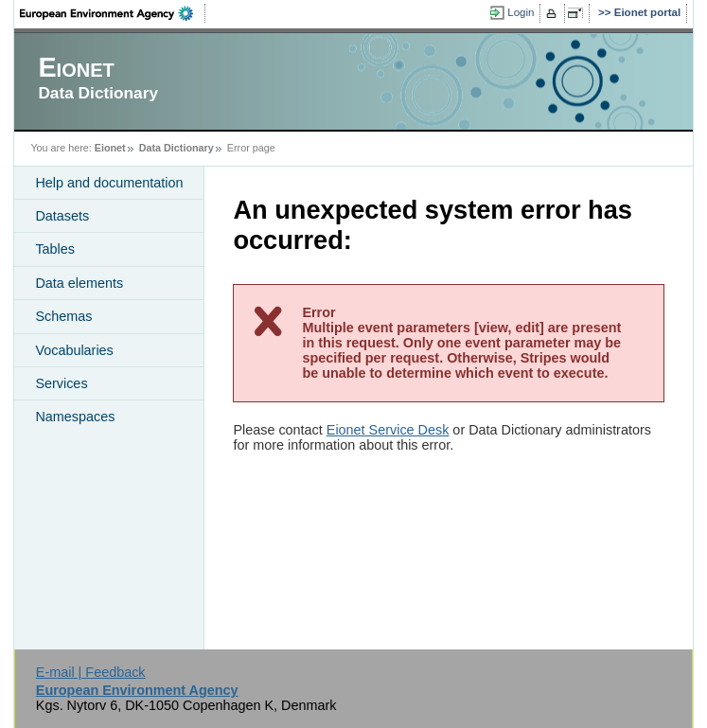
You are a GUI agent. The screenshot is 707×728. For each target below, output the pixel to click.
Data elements (79, 283)
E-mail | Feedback (91, 672)
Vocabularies (74, 350)
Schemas (63, 316)
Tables (55, 249)
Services (61, 383)
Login (521, 12)
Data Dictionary (177, 148)
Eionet (110, 148)
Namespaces (75, 417)
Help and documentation (109, 183)
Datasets (62, 216)
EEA (113, 13)
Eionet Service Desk (388, 430)
